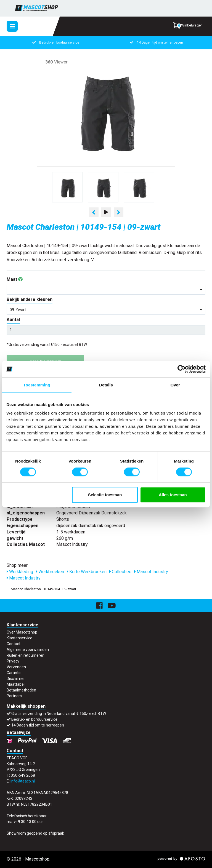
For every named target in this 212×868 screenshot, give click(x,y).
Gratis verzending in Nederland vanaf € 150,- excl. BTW (59, 714)
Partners (14, 696)
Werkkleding (20, 572)
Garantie (14, 673)
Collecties (120, 572)
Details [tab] (106, 385)
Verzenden (16, 667)
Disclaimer (16, 679)
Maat (15, 279)
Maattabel (16, 684)
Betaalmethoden (21, 690)
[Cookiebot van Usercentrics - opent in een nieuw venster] (181, 369)
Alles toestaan (173, 495)
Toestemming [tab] (37, 385)
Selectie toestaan (105, 495)
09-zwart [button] (106, 310)
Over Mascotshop (22, 632)
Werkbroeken (50, 572)
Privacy (13, 661)
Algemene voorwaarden (28, 650)
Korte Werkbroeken (87, 572)
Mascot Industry (151, 572)
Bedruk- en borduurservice (59, 42)
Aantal (13, 320)
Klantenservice (19, 638)
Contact (14, 644)
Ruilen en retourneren (26, 655)
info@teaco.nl (23, 781)
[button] (106, 290)
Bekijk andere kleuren (30, 299)
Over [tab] (175, 385)
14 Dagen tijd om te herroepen (160, 42)
